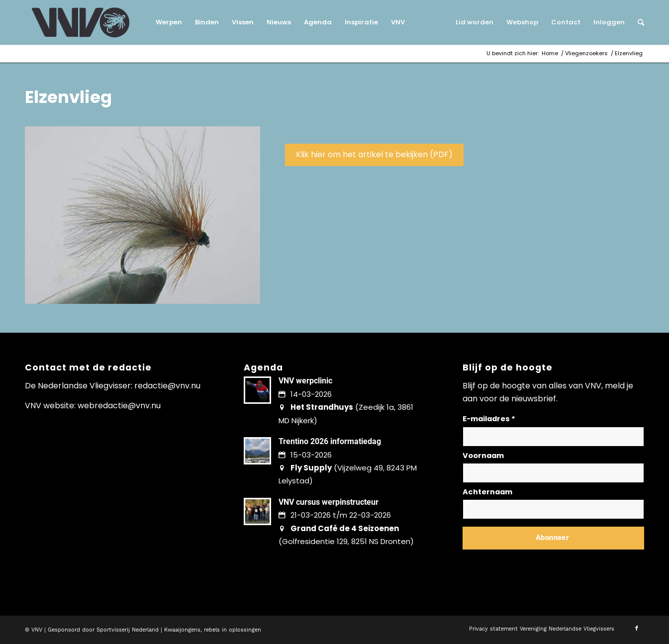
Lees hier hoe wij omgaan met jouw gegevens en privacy (536, 562)
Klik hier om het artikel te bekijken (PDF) (374, 154)
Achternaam (487, 492)
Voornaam (483, 456)
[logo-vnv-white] (81, 22)
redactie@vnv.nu (167, 386)
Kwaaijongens (182, 630)
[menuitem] (169, 22)
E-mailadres (489, 419)
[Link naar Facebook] (637, 629)
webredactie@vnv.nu (119, 406)
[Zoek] (638, 22)
